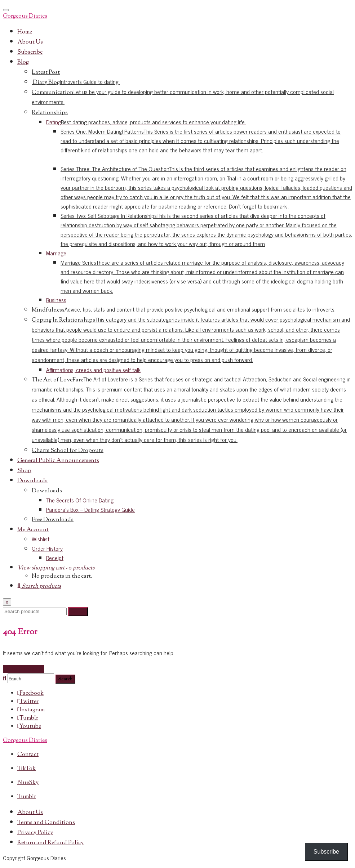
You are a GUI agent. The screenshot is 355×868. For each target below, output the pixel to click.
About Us (30, 42)
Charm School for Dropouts (68, 451)
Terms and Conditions (46, 823)
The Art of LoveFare (191, 410)
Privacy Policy (35, 833)
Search (78, 612)
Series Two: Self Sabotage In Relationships (206, 229)
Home (25, 32)
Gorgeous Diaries (25, 16)
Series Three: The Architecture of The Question (206, 187)
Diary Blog (76, 83)
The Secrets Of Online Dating (80, 500)
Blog (23, 62)
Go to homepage (23, 669)
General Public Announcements (58, 461)
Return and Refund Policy (50, 843)
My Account (33, 530)
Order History (47, 548)
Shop (24, 471)
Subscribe (30, 52)
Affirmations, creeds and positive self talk (93, 370)
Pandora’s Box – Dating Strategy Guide (90, 509)
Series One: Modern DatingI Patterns (201, 140)
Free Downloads (53, 520)
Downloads (32, 481)
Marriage (56, 253)
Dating (146, 122)
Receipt (55, 558)
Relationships (50, 113)
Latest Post (46, 73)
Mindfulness (184, 310)
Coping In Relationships (191, 340)
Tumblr (27, 797)
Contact (28, 755)
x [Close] (7, 602)
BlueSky (28, 783)
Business (56, 300)
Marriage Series (202, 276)
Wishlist (41, 539)
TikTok (26, 769)
